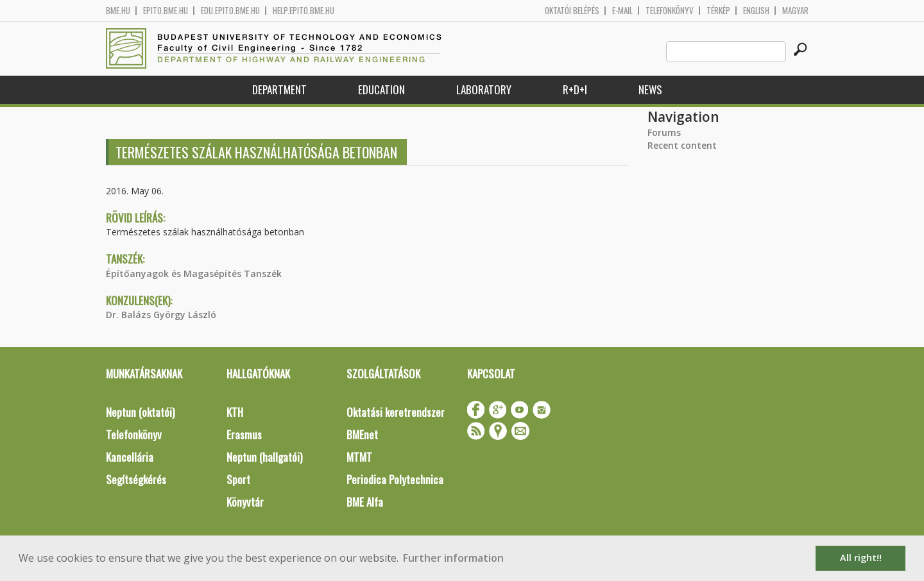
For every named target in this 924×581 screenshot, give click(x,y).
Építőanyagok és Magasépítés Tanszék (194, 274)
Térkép (718, 11)
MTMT (359, 457)
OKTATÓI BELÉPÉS (572, 11)
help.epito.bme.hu (304, 11)
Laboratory (484, 89)
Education (381, 89)
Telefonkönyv (670, 11)
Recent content (682, 145)
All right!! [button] (861, 558)
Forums (664, 132)
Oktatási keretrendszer (396, 412)
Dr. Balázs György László (161, 315)
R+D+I (575, 89)
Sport (238, 479)
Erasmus (244, 434)
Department (279, 89)
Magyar (795, 11)
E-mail (622, 11)
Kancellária (130, 457)
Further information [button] (453, 558)
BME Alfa (365, 502)
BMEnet (362, 434)
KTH (235, 412)
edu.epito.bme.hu (230, 11)
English (756, 11)
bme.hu (118, 11)
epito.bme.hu (166, 11)
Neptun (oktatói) (140, 412)
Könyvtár (245, 502)
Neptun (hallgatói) (264, 457)
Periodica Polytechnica (395, 479)
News (650, 89)
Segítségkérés (136, 479)
